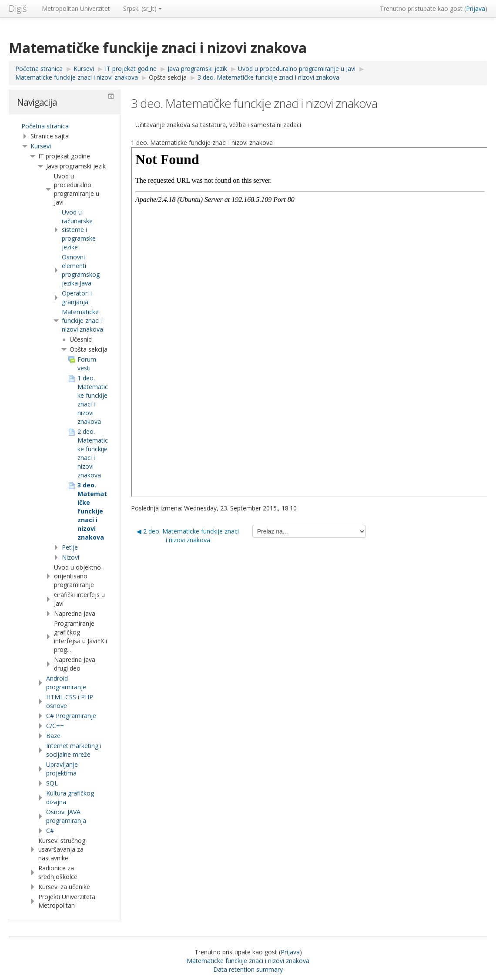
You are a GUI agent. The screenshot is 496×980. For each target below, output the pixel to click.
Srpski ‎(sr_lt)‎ (142, 8)
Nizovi (70, 557)
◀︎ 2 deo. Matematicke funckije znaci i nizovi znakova (188, 535)
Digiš (18, 8)
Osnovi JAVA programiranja (66, 816)
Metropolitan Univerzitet (76, 8)
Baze (53, 736)
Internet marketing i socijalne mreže (74, 750)
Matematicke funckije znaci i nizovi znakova (82, 321)
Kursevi (41, 146)
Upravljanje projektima (62, 769)
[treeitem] (65, 126)
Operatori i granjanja (77, 297)
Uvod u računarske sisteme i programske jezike (79, 230)
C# (50, 831)
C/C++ (55, 726)
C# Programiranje (71, 716)
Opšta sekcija (168, 77)
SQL (52, 783)
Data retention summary (248, 969)
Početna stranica (45, 126)
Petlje (70, 547)
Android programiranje (66, 683)
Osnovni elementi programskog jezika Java (81, 270)
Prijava (476, 8)
